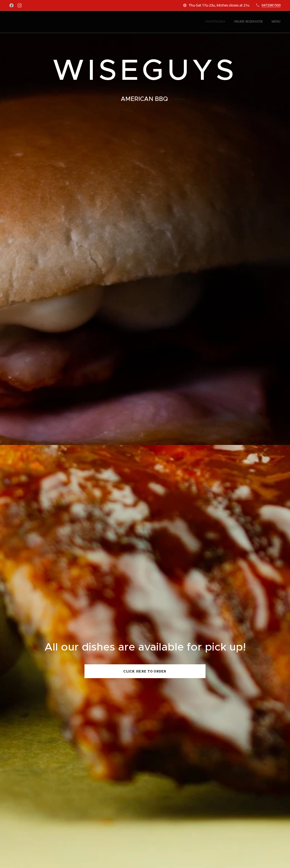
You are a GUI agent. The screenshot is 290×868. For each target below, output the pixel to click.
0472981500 (271, 5)
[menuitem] (265, 22)
